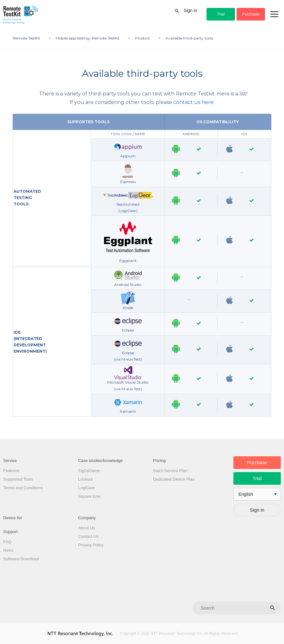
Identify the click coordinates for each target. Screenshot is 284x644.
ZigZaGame (89, 471)
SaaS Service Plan (170, 471)
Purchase (251, 14)
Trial (221, 14)
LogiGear (86, 488)
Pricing (159, 461)
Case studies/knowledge (100, 461)
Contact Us (88, 536)
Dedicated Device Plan (174, 479)
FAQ (7, 542)
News (8, 550)
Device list (12, 518)
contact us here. (194, 102)
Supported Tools (18, 479)
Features (11, 471)
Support (10, 532)
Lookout (85, 479)
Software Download (21, 559)
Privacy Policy (91, 545)
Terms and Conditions (23, 488)
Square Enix (89, 496)
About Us (86, 528)
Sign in (191, 10)
